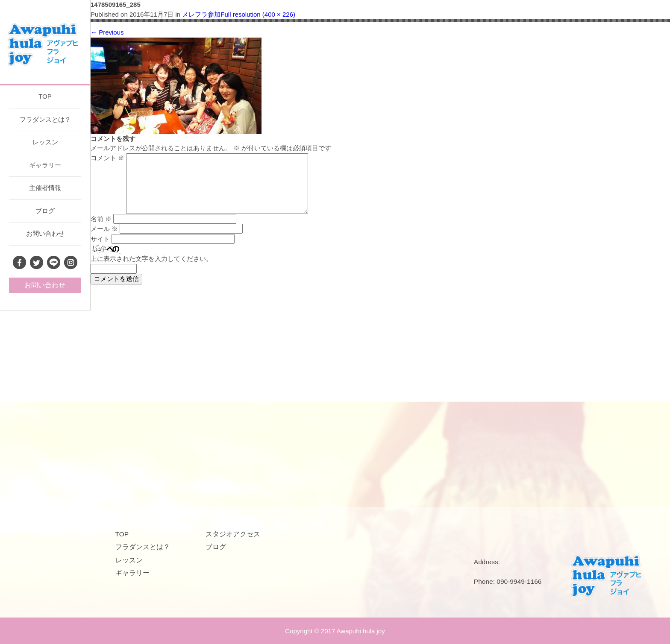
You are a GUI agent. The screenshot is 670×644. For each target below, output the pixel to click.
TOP (45, 96)
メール (104, 229)
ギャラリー (45, 165)
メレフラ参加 (201, 14)
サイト (100, 239)
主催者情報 (45, 188)
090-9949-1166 (519, 581)
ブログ (45, 211)
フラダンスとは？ (45, 119)
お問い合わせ (45, 233)
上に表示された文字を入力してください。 (151, 259)
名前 (101, 219)
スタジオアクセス (233, 534)
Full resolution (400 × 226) (258, 14)
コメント (107, 158)
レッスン (45, 142)
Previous (107, 32)
